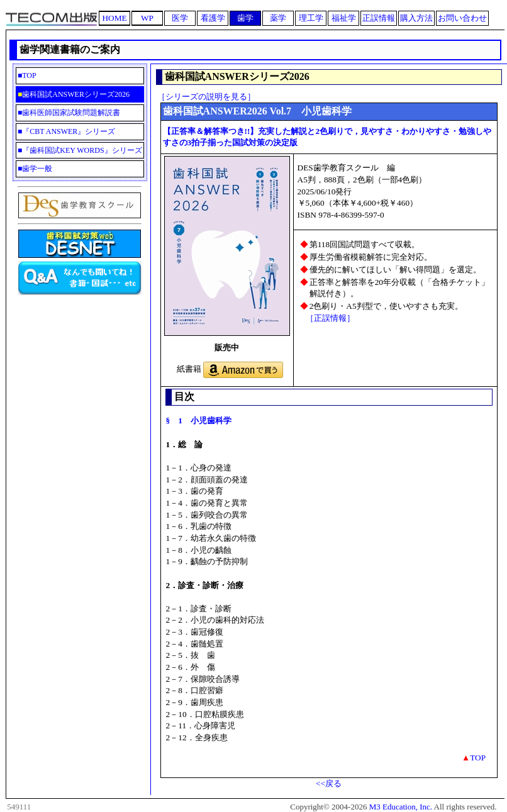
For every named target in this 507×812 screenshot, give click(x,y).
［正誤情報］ (330, 318)
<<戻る (329, 783)
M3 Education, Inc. (401, 807)
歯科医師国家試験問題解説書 (71, 113)
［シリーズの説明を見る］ (206, 97)
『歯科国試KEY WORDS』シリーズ (82, 150)
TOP (49, 75)
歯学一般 (37, 169)
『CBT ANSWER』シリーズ (69, 131)
